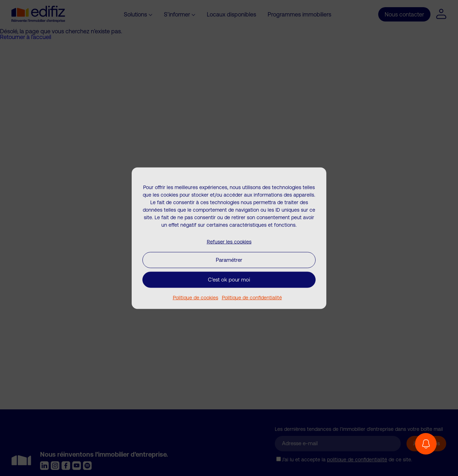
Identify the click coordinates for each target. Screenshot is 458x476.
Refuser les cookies (229, 241)
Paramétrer (229, 260)
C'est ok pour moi (229, 280)
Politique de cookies (196, 297)
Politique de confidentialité (252, 297)
